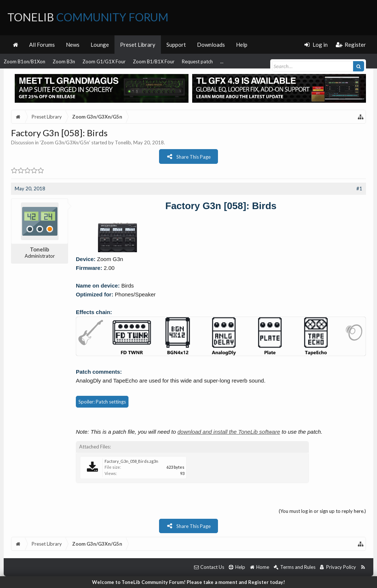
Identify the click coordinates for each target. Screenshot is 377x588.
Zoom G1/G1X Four (104, 61)
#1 (359, 189)
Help (242, 45)
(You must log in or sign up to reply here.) (322, 511)
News (73, 45)
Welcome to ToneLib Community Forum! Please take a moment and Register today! (188, 582)
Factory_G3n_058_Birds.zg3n (131, 461)
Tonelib (123, 142)
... (222, 61)
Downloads (211, 45)
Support (176, 45)
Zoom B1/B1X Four (154, 61)
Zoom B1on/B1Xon (24, 61)
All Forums (42, 45)
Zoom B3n (64, 61)
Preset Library (138, 45)
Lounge (100, 45)
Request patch (197, 61)
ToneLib (88, 17)
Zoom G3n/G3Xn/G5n (65, 142)
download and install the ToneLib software (229, 432)
